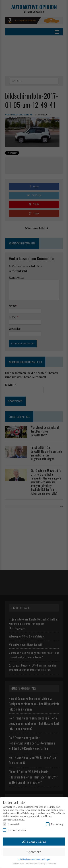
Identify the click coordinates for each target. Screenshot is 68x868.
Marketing (54, 824)
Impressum (52, 864)
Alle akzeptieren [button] (34, 841)
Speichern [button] (34, 852)
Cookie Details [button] (18, 864)
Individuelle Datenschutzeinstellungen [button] (34, 859)
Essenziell (11, 824)
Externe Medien (14, 830)
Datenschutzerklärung (36, 864)
